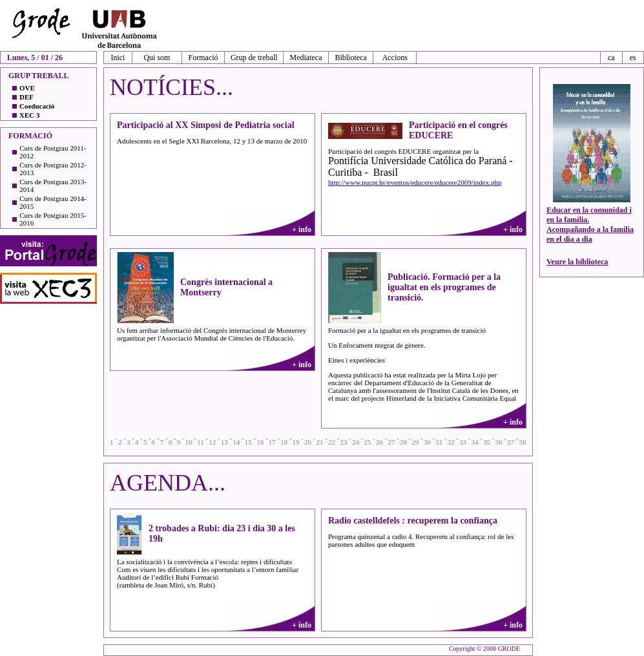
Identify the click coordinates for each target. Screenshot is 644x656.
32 (451, 442)
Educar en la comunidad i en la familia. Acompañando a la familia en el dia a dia (590, 225)
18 (284, 442)
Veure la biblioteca (577, 262)
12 (212, 442)
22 (332, 442)
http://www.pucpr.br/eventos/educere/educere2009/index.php (415, 182)
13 (224, 442)
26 (379, 442)
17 (272, 442)
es (633, 58)
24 (356, 442)
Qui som (157, 58)
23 (343, 442)
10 (189, 442)
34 (475, 442)
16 (260, 442)
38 (522, 442)
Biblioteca (350, 58)
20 (308, 442)
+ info (302, 229)
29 (415, 442)
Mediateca (306, 58)
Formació (203, 58)
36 (499, 442)
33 (463, 442)
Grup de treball (254, 58)
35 (487, 442)
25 (367, 442)
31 (439, 442)
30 (427, 442)
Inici (118, 58)
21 (319, 442)
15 (248, 442)
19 (296, 442)
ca (611, 58)
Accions (395, 58)
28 (403, 442)
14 (236, 442)
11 (201, 442)
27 (391, 442)
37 (511, 442)
